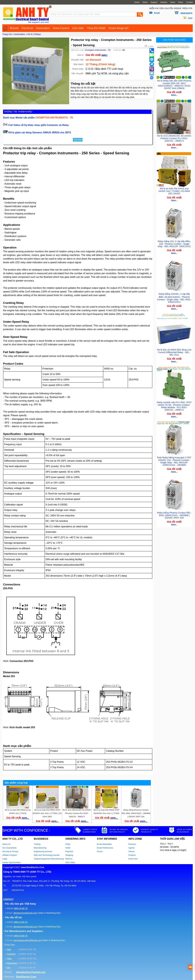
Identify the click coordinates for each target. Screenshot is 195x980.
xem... (105, 55)
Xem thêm (78, 140)
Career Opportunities (12, 862)
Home (137, 2)
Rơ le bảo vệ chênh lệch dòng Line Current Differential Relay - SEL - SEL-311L (174, 349)
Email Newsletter (104, 844)
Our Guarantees (9, 848)
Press (181, 2)
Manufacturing (40, 848)
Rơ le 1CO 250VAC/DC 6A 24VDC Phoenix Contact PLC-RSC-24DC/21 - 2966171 (77, 813)
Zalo (9, 949)
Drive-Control (61, 28)
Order (68, 848)
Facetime (11, 954)
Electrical (27, 28)
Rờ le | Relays (34, 34)
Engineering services (43, 851)
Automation (43, 28)
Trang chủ (7, 34)
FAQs (68, 844)
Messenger (12, 963)
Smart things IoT (119, 28)
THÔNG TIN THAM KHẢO (18, 112)
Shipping (69, 855)
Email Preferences (105, 848)
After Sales (70, 862)
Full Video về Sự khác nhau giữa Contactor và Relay (39, 125)
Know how (133, 859)
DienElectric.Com (26, 977)
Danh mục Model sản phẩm (38, 118)
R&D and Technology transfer (47, 855)
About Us (6, 844)
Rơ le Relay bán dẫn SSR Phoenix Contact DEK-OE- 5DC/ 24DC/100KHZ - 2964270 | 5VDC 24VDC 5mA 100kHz (174, 84)
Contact (189, 2)
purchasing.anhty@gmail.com (27, 940)
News (173, 2)
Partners (132, 844)
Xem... (174, 94)
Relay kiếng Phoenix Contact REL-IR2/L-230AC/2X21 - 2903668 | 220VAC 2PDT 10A (136, 813)
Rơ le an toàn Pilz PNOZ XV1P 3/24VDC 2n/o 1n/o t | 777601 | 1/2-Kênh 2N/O (47, 813)
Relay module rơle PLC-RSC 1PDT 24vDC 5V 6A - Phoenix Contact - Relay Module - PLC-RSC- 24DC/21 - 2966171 (174, 403)
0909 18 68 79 (21, 908)
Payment (69, 851)
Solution (164, 2)
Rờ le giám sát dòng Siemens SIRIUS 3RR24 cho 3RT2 (40, 133)
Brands (14, 28)
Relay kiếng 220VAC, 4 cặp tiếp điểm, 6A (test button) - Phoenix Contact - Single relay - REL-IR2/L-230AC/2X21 (174, 295)
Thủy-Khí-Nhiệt (96, 28)
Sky (9, 968)
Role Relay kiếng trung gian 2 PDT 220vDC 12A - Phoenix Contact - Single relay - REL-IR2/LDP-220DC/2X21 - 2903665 (174, 457)
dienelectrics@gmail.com (25, 913)
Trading (37, 844)
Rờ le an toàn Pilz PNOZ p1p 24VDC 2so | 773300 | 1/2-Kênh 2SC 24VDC (174, 190)
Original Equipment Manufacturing (49, 859)
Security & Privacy (10, 851)
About (145, 2)
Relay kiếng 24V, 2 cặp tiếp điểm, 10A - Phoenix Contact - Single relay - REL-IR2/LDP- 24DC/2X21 (174, 242)
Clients (131, 851)
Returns (69, 859)
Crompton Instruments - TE (98, 50)
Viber (9, 959)
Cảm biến (78, 28)
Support (154, 2)
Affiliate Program (10, 855)
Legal (5, 859)
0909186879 (186, 13)
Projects (132, 855)
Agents (131, 848)
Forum (100, 851)
